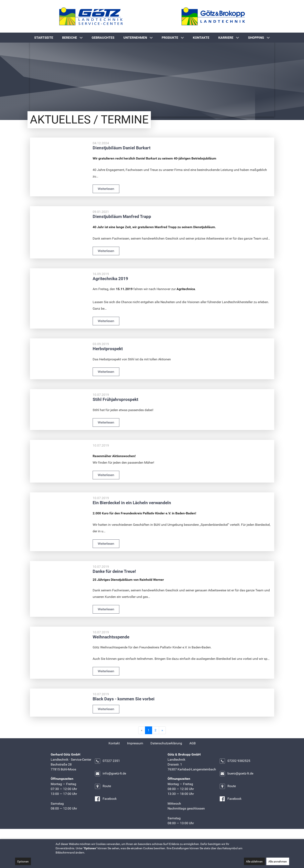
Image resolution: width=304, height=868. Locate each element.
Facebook (106, 809)
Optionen (23, 861)
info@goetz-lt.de (110, 784)
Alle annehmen (278, 861)
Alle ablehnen (254, 861)
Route (103, 796)
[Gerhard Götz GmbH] (91, 16)
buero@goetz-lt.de (236, 784)
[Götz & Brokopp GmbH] (213, 16)
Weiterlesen (106, 199)
